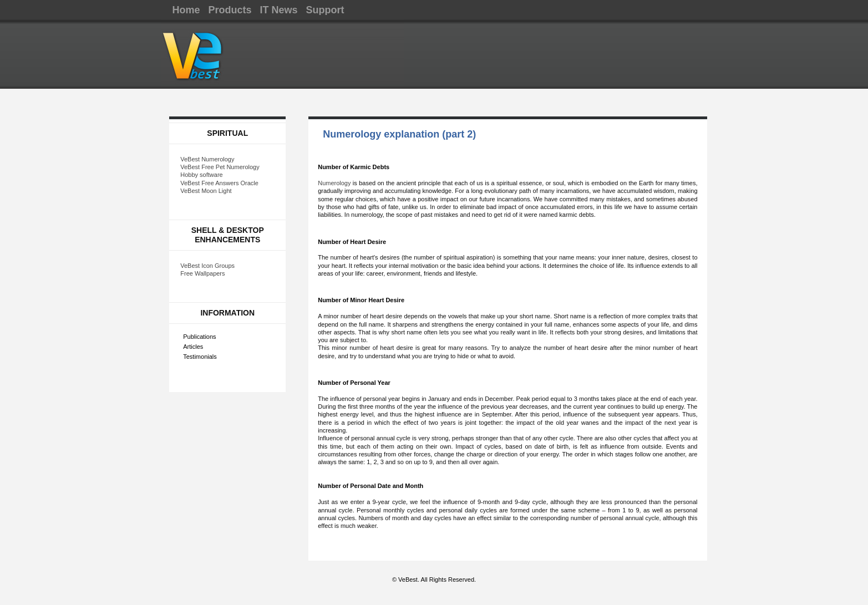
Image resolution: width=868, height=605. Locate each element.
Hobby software (201, 175)
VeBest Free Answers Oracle (219, 183)
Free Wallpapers (202, 273)
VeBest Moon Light (206, 191)
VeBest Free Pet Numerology (220, 167)
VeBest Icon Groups (207, 266)
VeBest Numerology (207, 159)
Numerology (334, 183)
